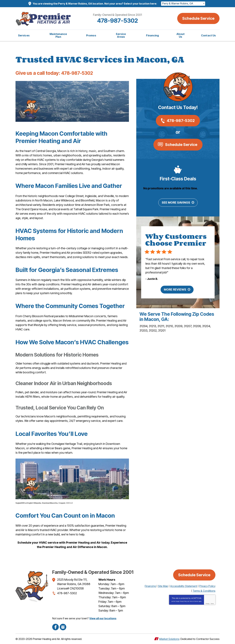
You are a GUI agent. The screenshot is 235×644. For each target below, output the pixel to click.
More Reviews (175, 290)
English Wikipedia (34, 503)
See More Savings (176, 203)
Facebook (55, 627)
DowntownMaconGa (50, 503)
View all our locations (103, 618)
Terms (212, 604)
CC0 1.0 (69, 503)
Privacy (208, 604)
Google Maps (63, 627)
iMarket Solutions (169, 639)
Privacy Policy (183, 601)
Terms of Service (194, 601)
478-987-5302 (117, 21)
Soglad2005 (20, 503)
